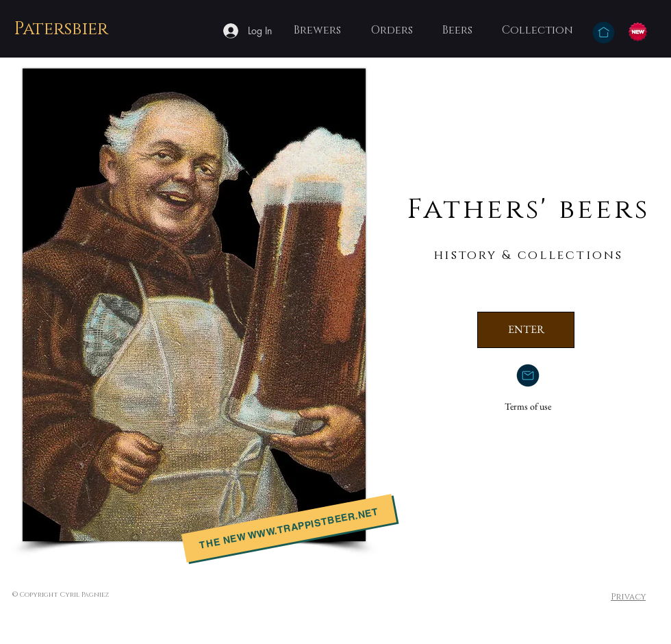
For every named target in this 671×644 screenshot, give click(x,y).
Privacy (628, 597)
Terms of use (528, 406)
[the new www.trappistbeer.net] (289, 528)
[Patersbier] (62, 30)
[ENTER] (526, 330)
